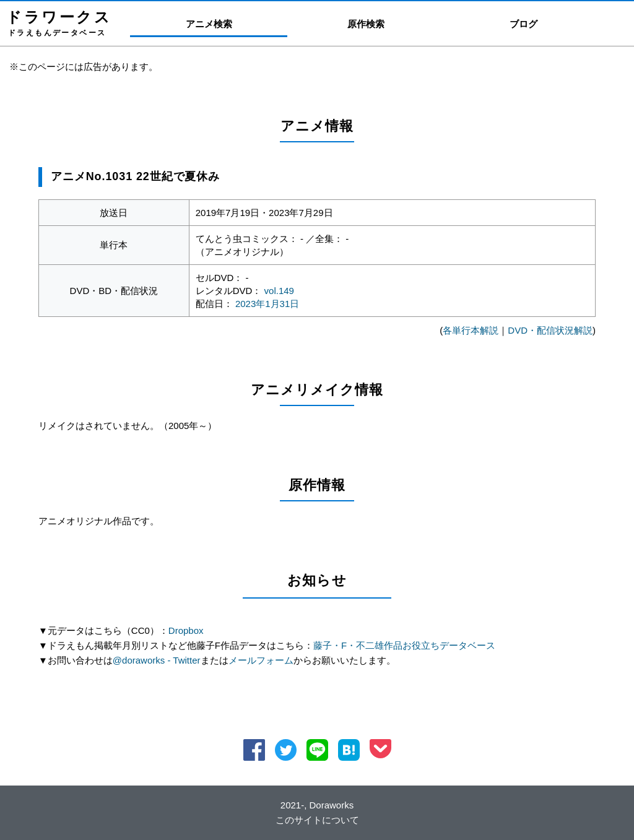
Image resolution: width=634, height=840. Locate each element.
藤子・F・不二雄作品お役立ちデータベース (404, 645)
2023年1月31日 (267, 304)
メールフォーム (261, 660)
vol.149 (279, 291)
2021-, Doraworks (317, 805)
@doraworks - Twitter (157, 660)
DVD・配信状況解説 (550, 330)
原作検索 (366, 24)
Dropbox (186, 630)
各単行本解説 (471, 330)
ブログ (523, 24)
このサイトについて (317, 820)
